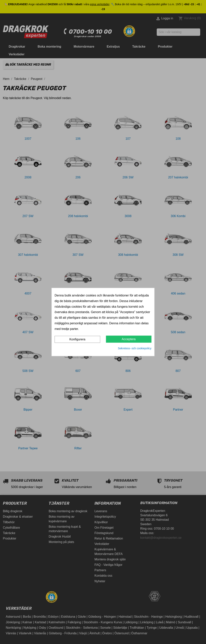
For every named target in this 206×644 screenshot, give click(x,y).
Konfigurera (77, 339)
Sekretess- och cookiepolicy (135, 348)
